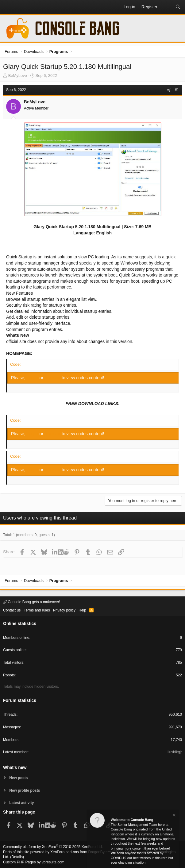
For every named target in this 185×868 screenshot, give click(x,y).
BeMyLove (18, 76)
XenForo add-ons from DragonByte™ (81, 852)
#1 (177, 90)
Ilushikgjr (175, 752)
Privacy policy (64, 610)
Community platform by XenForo (53, 847)
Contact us (12, 610)
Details (17, 857)
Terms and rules (37, 610)
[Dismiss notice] (174, 816)
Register (53, 378)
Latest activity (21, 803)
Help (82, 610)
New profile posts (25, 790)
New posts (18, 778)
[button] (8, 7)
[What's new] (166, 7)
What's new (15, 767)
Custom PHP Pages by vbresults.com (34, 862)
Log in (33, 378)
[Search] (178, 7)
